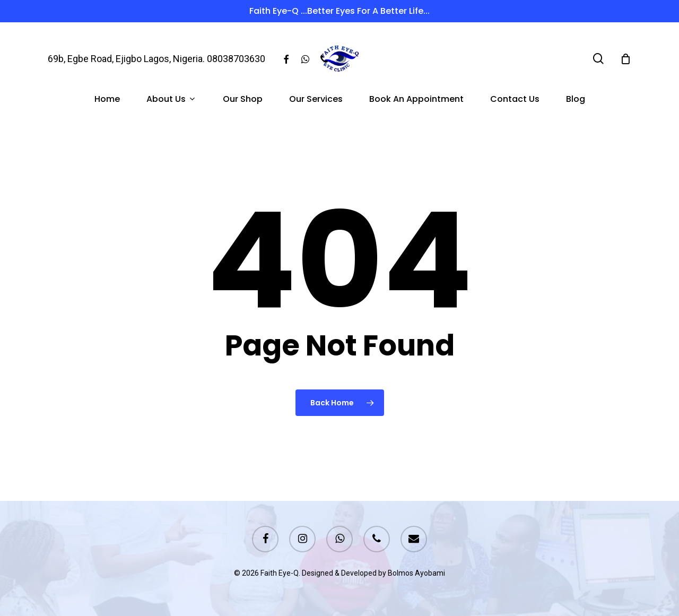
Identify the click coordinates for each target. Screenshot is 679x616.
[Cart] (625, 59)
